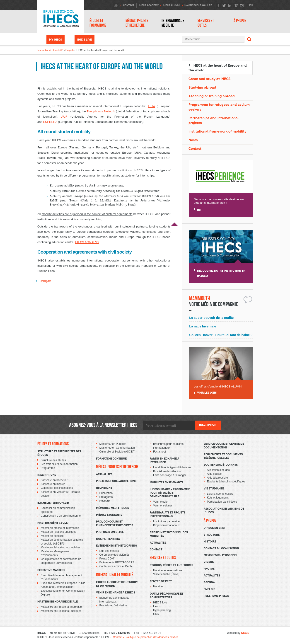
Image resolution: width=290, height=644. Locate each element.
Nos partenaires (108, 539)
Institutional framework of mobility (217, 131)
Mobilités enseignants (167, 482)
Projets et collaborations (116, 481)
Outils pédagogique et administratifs (167, 596)
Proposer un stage (110, 532)
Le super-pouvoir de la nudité (211, 318)
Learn (157, 606)
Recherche (104, 488)
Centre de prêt (161, 581)
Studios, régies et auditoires (171, 565)
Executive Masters (51, 570)
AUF (64, 117)
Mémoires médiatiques (112, 508)
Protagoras (106, 497)
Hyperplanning (162, 610)
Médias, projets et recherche (137, 23)
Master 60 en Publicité (113, 444)
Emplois (209, 589)
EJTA (151, 106)
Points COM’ (107, 559)
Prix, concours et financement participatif (115, 523)
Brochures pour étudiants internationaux (168, 446)
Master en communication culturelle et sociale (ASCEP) (62, 542)
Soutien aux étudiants (221, 465)
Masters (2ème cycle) (53, 523)
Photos (209, 569)
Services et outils (206, 23)
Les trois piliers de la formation (59, 464)
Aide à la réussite (217, 478)
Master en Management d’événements (55, 553)
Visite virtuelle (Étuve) (166, 574)
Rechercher (249, 39)
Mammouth (200, 298)
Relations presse (216, 596)
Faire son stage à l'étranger (170, 475)
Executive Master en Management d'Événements (61, 577)
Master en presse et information (60, 528)
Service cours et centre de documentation (224, 446)
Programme (48, 468)
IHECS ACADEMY (87, 242)
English (70, 50)
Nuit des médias (109, 551)
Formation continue (111, 459)
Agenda (209, 582)
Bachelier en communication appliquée (58, 510)
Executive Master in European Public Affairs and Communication (63, 585)
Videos (209, 562)
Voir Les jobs (207, 393)
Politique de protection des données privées (152, 637)
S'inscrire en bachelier (54, 480)
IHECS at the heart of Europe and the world (218, 68)
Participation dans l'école (222, 502)
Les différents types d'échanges (172, 467)
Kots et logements (218, 498)
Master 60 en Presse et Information (62, 607)
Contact (195, 149)
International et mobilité (174, 23)
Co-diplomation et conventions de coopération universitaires (61, 561)
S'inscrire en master (53, 484)
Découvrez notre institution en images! (221, 273)
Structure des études (53, 460)
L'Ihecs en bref (215, 528)
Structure (212, 535)
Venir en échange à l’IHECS (116, 593)
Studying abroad (202, 87)
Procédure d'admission (113, 605)
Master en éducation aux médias (60, 547)
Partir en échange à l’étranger (164, 460)
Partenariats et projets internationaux (168, 514)
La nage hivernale (203, 326)
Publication (106, 493)
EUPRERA (50, 122)
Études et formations (98, 23)
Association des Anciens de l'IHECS (224, 511)
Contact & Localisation (221, 548)
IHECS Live (85, 40)
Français (45, 281)
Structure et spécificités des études (59, 453)
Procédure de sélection (167, 471)
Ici (199, 210)
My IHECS (56, 40)
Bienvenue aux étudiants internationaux (114, 600)
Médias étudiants (109, 515)
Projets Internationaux (166, 525)
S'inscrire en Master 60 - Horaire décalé (60, 494)
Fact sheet (159, 452)
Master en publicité (52, 536)
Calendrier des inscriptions (57, 488)
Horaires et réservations (168, 570)
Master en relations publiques (59, 532)
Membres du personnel (221, 555)
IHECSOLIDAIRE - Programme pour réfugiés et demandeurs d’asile (170, 493)
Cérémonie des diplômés (115, 555)
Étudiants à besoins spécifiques (226, 482)
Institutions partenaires (167, 521)
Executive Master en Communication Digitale (63, 593)
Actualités (104, 474)
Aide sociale (214, 474)
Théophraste (95, 111)
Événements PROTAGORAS (117, 562)
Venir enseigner (163, 506)
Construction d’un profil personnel (61, 516)
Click (156, 614)
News (193, 140)
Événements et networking (116, 546)
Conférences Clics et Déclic (116, 566)
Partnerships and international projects (214, 120)
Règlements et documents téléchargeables (223, 456)
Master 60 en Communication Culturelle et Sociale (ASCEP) (117, 450)
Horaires (158, 586)
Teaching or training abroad (212, 96)
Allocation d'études (218, 470)
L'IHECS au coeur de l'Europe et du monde (117, 584)
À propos (240, 21)
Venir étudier (161, 502)
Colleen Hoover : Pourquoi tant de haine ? (221, 335)
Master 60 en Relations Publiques (61, 611)
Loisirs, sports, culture (220, 494)
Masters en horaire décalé (58, 602)
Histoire (210, 542)
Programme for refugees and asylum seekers (219, 107)
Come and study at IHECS (209, 79)
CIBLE (245, 633)
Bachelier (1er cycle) (53, 503)
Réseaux (105, 501)
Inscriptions (47, 475)
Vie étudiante (214, 489)
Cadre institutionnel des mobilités (169, 534)
